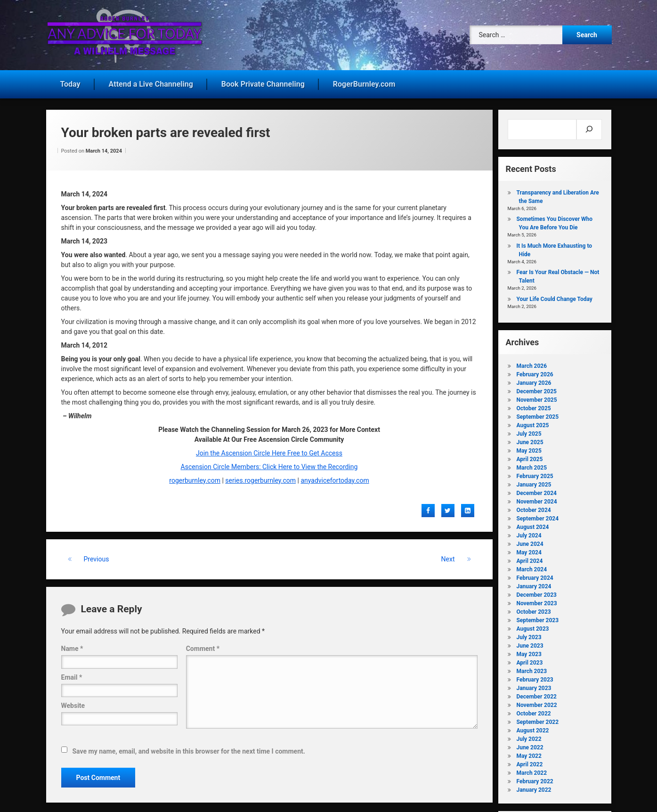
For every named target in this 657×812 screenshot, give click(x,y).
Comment (203, 647)
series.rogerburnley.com (260, 479)
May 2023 (529, 652)
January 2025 (534, 483)
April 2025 (529, 457)
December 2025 (536, 390)
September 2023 (537, 618)
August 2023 (532, 627)
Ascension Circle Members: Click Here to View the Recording (269, 465)
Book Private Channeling (263, 82)
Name (72, 647)
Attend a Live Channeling (151, 82)
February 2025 (535, 474)
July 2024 (529, 534)
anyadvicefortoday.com (335, 479)
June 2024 (530, 542)
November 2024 (536, 500)
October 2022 (533, 712)
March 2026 (531, 364)
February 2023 (535, 678)
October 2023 (533, 610)
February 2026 (535, 373)
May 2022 (529, 754)
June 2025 (530, 440)
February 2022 (535, 780)
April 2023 (529, 661)
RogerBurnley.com (364, 82)
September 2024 (537, 517)
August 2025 (532, 423)
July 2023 (529, 635)
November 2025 (536, 398)
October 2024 (533, 508)
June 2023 (530, 644)
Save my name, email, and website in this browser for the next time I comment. (189, 749)
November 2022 (536, 703)
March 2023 (531, 669)
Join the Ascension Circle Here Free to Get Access (269, 451)
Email (72, 675)
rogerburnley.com (195, 479)
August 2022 (532, 729)
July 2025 (529, 432)
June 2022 (530, 746)
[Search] (589, 128)
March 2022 (531, 771)
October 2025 (533, 406)
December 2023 (536, 593)
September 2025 (537, 415)
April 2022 (529, 763)
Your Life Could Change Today (554, 297)
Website (73, 704)
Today (70, 82)
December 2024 (536, 491)
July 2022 (529, 737)
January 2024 (534, 585)
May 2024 (529, 551)
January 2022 (534, 788)
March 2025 (531, 466)
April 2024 (529, 559)
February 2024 (535, 576)
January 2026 (534, 381)
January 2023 (534, 686)
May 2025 (529, 449)
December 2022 (536, 695)
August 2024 (532, 525)
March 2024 (531, 568)
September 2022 (537, 720)
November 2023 (536, 601)
